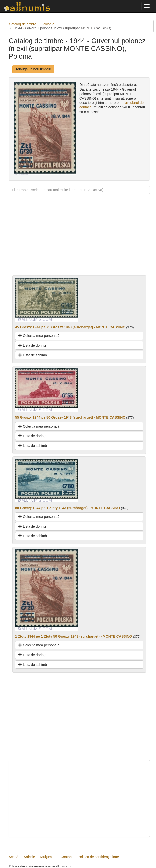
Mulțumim (48, 857)
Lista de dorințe (32, 345)
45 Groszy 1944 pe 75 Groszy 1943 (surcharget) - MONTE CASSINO (70, 327)
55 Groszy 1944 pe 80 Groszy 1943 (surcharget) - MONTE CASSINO (70, 417)
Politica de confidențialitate (98, 857)
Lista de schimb (33, 355)
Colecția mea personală (39, 336)
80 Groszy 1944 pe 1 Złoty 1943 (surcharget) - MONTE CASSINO (67, 508)
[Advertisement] (79, 240)
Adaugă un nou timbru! (33, 69)
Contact (66, 857)
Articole (29, 857)
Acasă (14, 857)
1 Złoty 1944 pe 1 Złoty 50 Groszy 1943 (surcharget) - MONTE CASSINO (74, 636)
